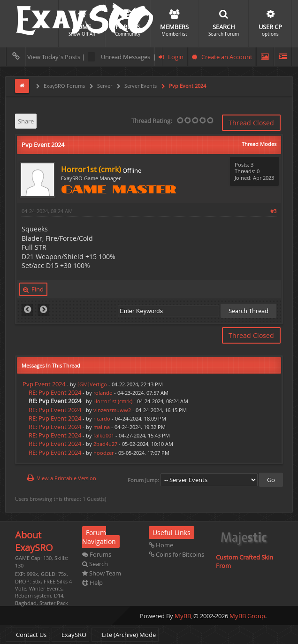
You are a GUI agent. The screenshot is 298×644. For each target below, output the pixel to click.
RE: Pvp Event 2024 (55, 392)
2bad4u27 (105, 444)
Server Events (140, 86)
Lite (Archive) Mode (125, 635)
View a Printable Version (67, 478)
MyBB (183, 616)
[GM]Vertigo (92, 384)
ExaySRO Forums (64, 86)
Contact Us (27, 635)
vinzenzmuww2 (112, 410)
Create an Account (222, 57)
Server (104, 86)
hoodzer (103, 453)
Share (26, 121)
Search (95, 564)
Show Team (102, 573)
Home (161, 545)
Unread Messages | (122, 57)
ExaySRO (70, 635)
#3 (273, 211)
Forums (97, 554)
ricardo (102, 418)
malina (102, 427)
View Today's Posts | (47, 57)
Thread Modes (259, 144)
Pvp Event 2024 (187, 86)
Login (171, 57)
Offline (132, 170)
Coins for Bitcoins (176, 554)
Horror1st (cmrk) (113, 401)
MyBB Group (247, 616)
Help (92, 583)
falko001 (104, 435)
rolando (103, 393)
